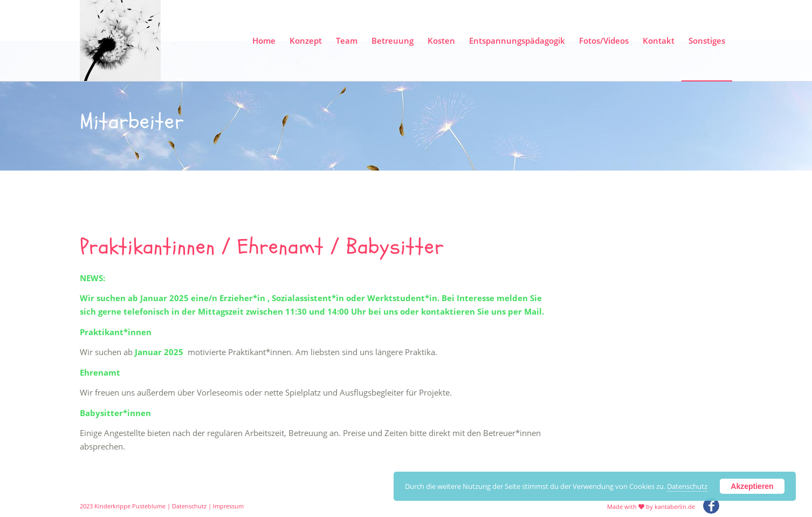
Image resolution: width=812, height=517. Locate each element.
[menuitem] (264, 40)
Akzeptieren (752, 486)
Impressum (228, 506)
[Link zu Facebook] (711, 506)
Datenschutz (189, 506)
